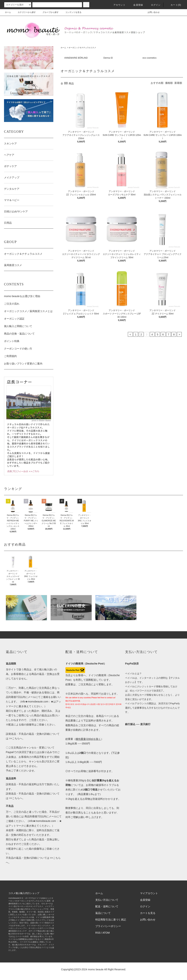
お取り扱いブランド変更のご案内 (23, 364)
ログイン (154, 5)
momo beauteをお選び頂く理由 (22, 296)
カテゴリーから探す (25, 12)
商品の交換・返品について (19, 334)
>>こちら (14, 738)
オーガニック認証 (14, 319)
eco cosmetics (150, 58)
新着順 (178, 83)
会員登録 (136, 5)
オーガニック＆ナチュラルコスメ (82, 48)
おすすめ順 (157, 83)
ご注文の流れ (12, 304)
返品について (103, 913)
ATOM (106, 933)
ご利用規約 (10, 356)
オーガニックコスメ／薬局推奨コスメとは (28, 311)
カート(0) (174, 5)
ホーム (8, 12)
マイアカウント (149, 893)
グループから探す (48, 12)
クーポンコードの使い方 (18, 349)
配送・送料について (107, 906)
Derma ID (108, 58)
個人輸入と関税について (18, 326)
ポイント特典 (12, 341)
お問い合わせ (151, 12)
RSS (98, 933)
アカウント (117, 5)
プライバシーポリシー (108, 926)
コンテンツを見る (71, 12)
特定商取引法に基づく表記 (111, 920)
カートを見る (148, 913)
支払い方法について (107, 900)
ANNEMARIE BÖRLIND (76, 58)
